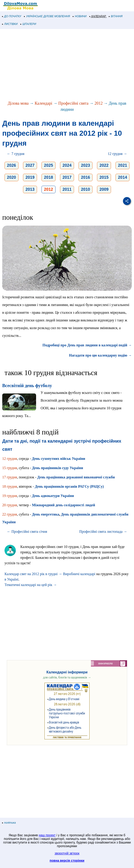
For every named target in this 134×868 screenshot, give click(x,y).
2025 (49, 165)
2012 (99, 103)
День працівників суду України (58, 468)
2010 (85, 189)
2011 (67, 189)
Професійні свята (73, 103)
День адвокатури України (53, 496)
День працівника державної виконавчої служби (76, 477)
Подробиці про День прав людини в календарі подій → (87, 345)
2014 (122, 177)
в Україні (12, 579)
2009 (104, 189)
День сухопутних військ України (58, 459)
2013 (30, 189)
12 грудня (10, 459)
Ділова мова (18, 103)
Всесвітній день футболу (27, 386)
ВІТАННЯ (116, 16)
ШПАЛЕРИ (28, 24)
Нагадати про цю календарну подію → (100, 355)
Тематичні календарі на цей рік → (31, 585)
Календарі (44, 103)
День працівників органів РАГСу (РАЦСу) (69, 486)
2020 (12, 177)
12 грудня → (117, 154)
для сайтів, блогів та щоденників (67, 677)
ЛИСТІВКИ (10, 24)
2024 (67, 165)
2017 (67, 177)
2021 (122, 165)
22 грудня (10, 514)
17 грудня (10, 477)
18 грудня (10, 486)
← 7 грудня (16, 154)
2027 (30, 165)
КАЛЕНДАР (98, 16)
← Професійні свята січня (27, 532)
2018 (49, 177)
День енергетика (46, 514)
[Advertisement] (67, 65)
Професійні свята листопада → (103, 532)
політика (9, 823)
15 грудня (10, 468)
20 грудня (10, 505)
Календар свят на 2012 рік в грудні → (33, 574)
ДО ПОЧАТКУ (12, 16)
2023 (85, 165)
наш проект (47, 835)
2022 (104, 165)
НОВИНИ (80, 16)
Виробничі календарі (79, 574)
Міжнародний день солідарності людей (63, 505)
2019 (30, 177)
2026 (12, 165)
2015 (104, 177)
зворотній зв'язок (67, 853)
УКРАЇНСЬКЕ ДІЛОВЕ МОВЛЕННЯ (47, 16)
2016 (85, 177)
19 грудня (10, 496)
